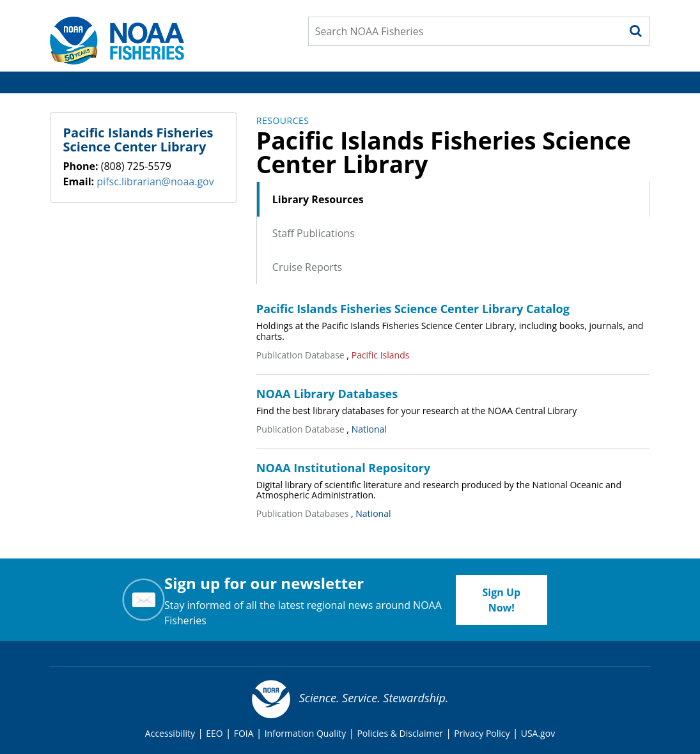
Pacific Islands (381, 355)
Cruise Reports (307, 267)
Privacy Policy (482, 733)
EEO (214, 733)
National (369, 429)
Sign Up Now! (501, 600)
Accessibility (170, 733)
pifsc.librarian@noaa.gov (155, 181)
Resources (283, 120)
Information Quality (306, 733)
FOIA (244, 733)
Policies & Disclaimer (400, 733)
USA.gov (538, 733)
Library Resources (318, 199)
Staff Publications (314, 233)
